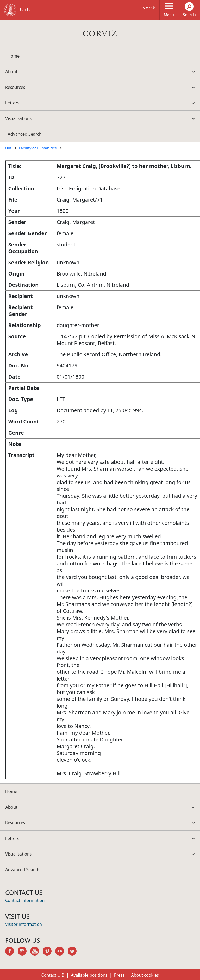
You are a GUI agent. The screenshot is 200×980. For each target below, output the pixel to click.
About (11, 71)
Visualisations (18, 118)
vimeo (49, 952)
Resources (15, 87)
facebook (11, 952)
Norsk (149, 8)
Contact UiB (53, 975)
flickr (61, 952)
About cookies (145, 975)
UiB (8, 148)
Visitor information (24, 924)
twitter (74, 952)
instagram (24, 952)
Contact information (25, 900)
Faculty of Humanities (38, 148)
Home (14, 56)
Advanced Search (25, 134)
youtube (36, 952)
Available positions (89, 975)
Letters (12, 103)
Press (119, 975)
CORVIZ (100, 34)
